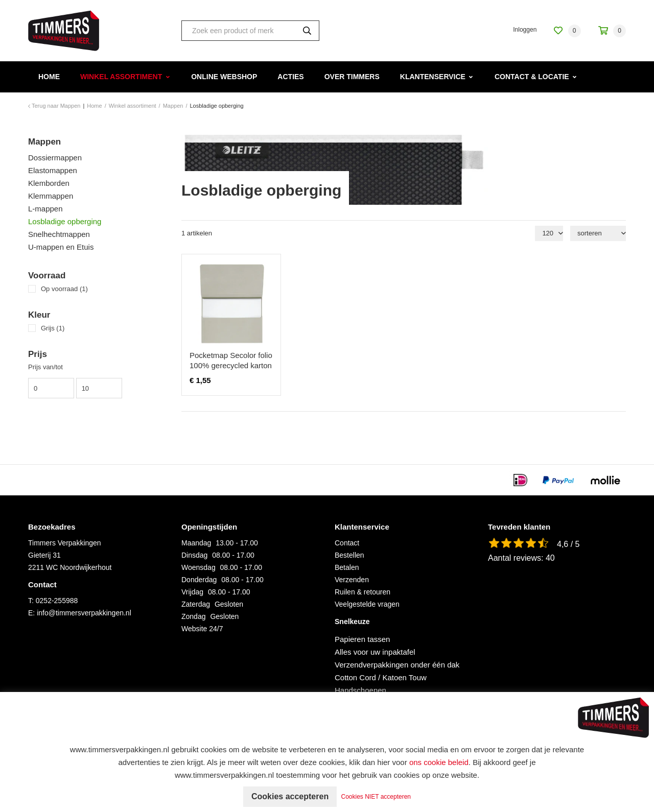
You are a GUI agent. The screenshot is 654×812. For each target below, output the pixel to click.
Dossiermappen (55, 158)
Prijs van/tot (45, 367)
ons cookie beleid (439, 762)
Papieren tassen (362, 639)
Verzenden (352, 580)
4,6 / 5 (568, 544)
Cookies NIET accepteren (376, 797)
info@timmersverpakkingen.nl (84, 613)
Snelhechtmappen (59, 234)
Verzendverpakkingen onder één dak (397, 665)
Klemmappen (51, 196)
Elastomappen (53, 170)
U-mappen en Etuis (61, 247)
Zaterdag (196, 604)
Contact (347, 543)
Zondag (193, 616)
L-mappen (45, 209)
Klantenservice (433, 77)
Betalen (347, 567)
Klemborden (49, 183)
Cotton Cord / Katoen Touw (381, 677)
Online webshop (224, 77)
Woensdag (198, 567)
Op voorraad (64, 289)
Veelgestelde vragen (367, 604)
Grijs (53, 328)
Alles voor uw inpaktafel (375, 652)
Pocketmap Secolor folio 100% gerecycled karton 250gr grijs (231, 365)
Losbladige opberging (65, 221)
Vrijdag (192, 592)
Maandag (196, 543)
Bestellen (349, 555)
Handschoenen (360, 690)
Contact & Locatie (532, 77)
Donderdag (199, 580)
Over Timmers (352, 77)
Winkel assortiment (121, 77)
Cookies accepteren (290, 796)
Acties (290, 77)
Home (49, 77)
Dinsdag (194, 555)
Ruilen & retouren (363, 592)
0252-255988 (57, 601)
